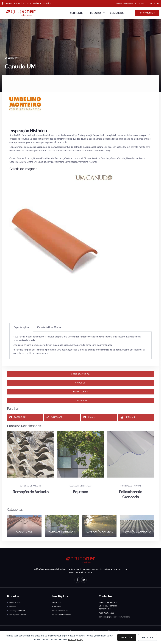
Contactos (117, 13)
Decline (148, 637)
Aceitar (127, 637)
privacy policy (75, 639)
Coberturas (12, 58)
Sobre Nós (77, 13)
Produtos (97, 13)
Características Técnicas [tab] (50, 327)
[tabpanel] (80, 345)
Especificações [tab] (21, 327)
